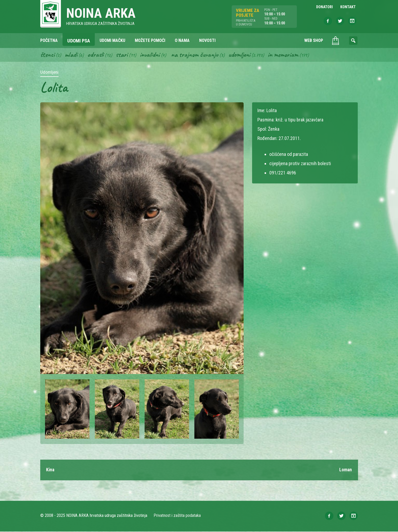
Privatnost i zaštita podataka (177, 516)
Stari (123, 55)
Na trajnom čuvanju (197, 55)
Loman (345, 470)
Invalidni (151, 55)
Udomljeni (242, 55)
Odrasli (97, 55)
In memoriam (286, 55)
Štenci (48, 55)
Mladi (72, 55)
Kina (50, 470)
